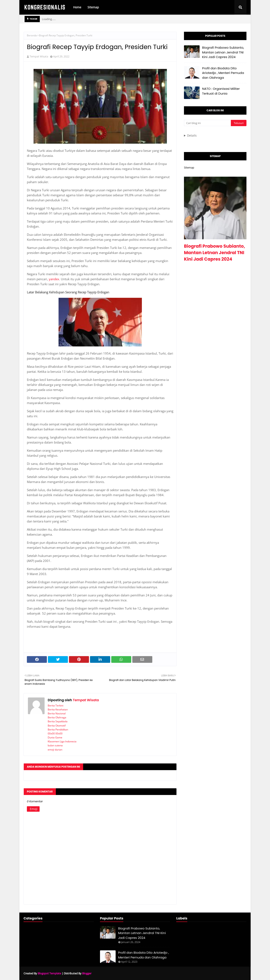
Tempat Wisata (39, 56)
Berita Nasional (57, 713)
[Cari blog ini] (207, 123)
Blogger (87, 973)
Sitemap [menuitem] (93, 7)
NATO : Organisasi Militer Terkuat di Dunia (221, 91)
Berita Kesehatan (58, 709)
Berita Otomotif (57, 726)
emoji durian (55, 750)
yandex (54, 279)
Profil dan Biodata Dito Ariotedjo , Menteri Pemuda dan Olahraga (223, 73)
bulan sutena (55, 745)
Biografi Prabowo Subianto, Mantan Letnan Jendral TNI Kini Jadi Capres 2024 (223, 52)
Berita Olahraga (57, 717)
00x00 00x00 (55, 733)
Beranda (32, 35)
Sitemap (189, 167)
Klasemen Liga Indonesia (62, 741)
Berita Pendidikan (58, 730)
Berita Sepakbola (58, 721)
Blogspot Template (49, 973)
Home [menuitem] (77, 7)
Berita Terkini (56, 706)
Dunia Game (55, 737)
